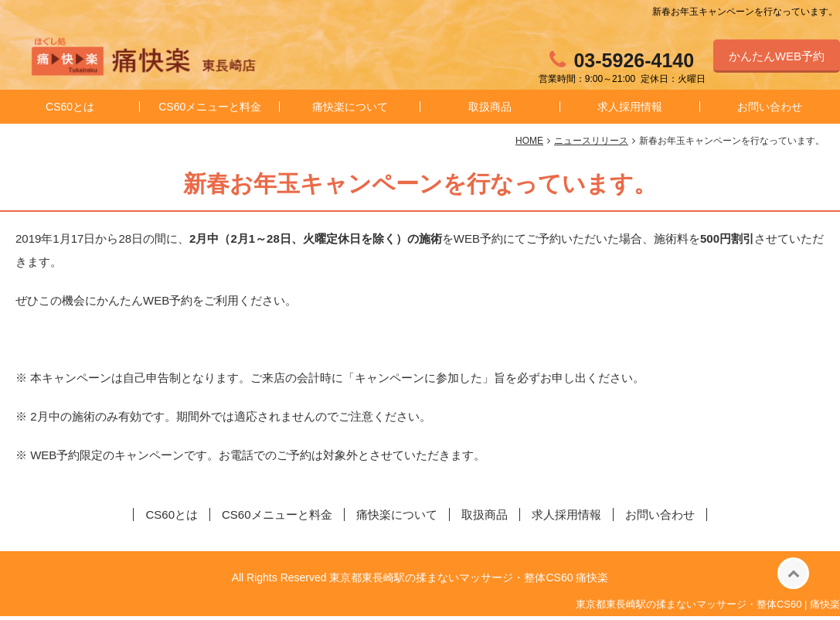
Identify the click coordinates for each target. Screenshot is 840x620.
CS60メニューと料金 (210, 111)
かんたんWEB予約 (777, 56)
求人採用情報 (630, 111)
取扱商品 (490, 111)
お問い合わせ (660, 518)
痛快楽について (350, 111)
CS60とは (70, 111)
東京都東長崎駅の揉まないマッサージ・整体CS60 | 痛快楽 (708, 608)
